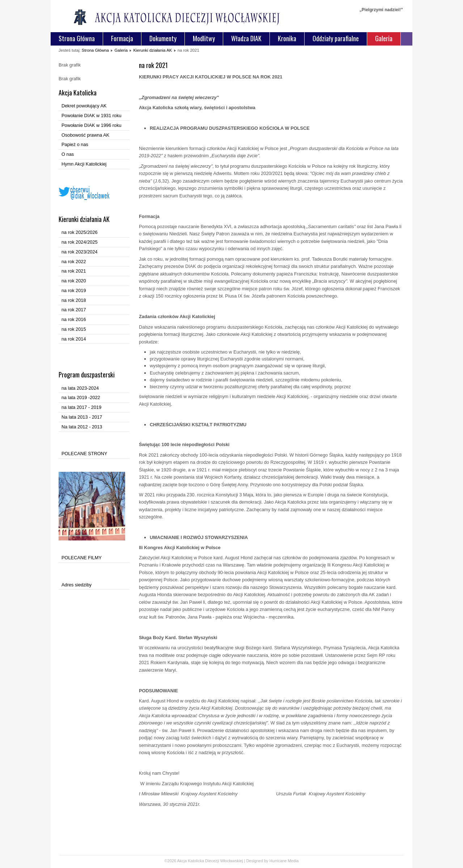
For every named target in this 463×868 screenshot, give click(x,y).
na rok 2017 (74, 310)
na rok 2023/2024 (80, 252)
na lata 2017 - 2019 (81, 407)
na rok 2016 (74, 319)
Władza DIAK (246, 38)
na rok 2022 (74, 262)
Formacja (122, 38)
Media (293, 861)
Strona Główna (77, 38)
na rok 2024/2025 (80, 242)
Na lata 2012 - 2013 (82, 427)
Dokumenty (163, 38)
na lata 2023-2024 (80, 388)
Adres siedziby (77, 585)
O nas (68, 154)
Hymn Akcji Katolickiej (84, 164)
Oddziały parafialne (336, 38)
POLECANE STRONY (84, 454)
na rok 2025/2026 (80, 232)
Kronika (287, 38)
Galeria (384, 38)
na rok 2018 (74, 300)
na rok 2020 (74, 281)
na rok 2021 (74, 271)
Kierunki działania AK (152, 50)
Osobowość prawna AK (85, 135)
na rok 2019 (74, 290)
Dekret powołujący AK (84, 106)
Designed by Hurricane (267, 861)
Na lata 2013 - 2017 (82, 417)
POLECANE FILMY (82, 558)
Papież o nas (75, 144)
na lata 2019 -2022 (81, 397)
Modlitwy (204, 38)
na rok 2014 (74, 339)
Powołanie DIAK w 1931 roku (92, 116)
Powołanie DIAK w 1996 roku (92, 125)
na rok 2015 (74, 329)
